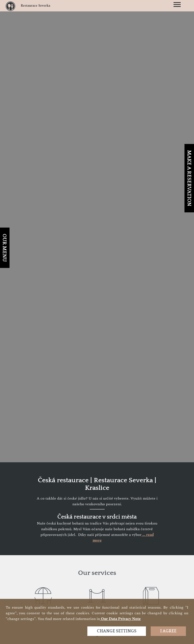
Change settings (117, 631)
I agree (168, 631)
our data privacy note (120, 619)
